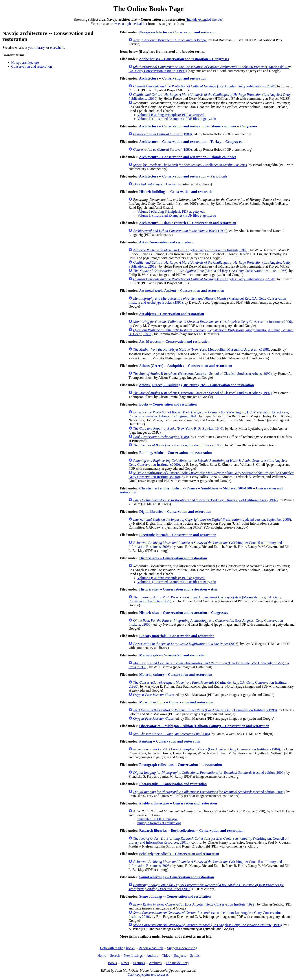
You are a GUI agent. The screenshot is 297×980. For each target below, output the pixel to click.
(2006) (171, 734)
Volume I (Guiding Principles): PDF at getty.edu (171, 115)
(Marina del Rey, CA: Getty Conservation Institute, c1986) (210, 271)
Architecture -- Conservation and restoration (173, 78)
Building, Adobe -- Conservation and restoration (176, 453)
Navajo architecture (25, 62)
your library (36, 48)
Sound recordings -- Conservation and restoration (177, 877)
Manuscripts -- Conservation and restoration (173, 655)
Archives (155, 963)
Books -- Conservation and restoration (168, 404)
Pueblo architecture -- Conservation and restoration (178, 803)
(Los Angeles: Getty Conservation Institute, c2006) (213, 322)
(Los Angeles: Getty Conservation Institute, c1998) (205, 710)
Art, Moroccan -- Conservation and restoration (174, 341)
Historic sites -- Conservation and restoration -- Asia (178, 589)
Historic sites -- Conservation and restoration (173, 558)
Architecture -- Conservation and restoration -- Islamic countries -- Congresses (198, 126)
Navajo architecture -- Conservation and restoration (178, 32)
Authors (152, 956)
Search (115, 956)
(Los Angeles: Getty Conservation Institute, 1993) (191, 250)
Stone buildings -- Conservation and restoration (175, 896)
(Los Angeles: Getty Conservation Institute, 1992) (194, 904)
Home (102, 956)
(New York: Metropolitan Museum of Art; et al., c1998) (201, 349)
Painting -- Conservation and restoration (170, 741)
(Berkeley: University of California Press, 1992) (205, 500)
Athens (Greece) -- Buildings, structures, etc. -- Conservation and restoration (196, 385)
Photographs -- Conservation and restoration (173, 784)
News (125, 963)
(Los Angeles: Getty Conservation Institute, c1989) (206, 749)
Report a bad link (151, 948)
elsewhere (57, 48)
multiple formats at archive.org (159, 823)
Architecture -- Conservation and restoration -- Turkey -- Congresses (191, 142)
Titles (166, 956)
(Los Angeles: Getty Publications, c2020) (204, 86)
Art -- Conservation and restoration (166, 242)
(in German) (156, 184)
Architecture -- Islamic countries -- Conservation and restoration (188, 223)
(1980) (162, 134)
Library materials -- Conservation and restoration (177, 636)
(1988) (161, 437)
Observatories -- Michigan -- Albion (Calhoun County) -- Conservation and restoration (204, 726)
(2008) (186, 644)
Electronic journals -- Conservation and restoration (178, 535)
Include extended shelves (204, 19)
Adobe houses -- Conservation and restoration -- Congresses (184, 59)
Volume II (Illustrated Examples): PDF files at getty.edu (177, 119)
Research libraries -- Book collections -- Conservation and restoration (191, 831)
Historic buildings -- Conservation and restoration (177, 192)
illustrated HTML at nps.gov (157, 819)
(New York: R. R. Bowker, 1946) (178, 428)
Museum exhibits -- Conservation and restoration (176, 702)
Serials (195, 956)
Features (139, 963)
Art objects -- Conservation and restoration (171, 314)
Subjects (180, 956)
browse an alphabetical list (128, 24)
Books (112, 963)
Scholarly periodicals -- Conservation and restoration (179, 854)
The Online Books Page (148, 9)
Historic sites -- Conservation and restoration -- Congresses (183, 613)
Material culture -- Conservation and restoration (176, 675)
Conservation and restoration (32, 66)
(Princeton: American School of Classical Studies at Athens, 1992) (202, 374)
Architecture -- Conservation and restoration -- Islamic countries (188, 157)
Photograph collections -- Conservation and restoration (181, 765)
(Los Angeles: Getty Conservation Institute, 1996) (207, 925)
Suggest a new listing (182, 948)
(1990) (180, 231)
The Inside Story (177, 963)
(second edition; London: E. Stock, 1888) (178, 445)
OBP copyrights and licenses (148, 974)
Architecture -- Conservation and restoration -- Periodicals (183, 176)
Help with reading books (117, 948)
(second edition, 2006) (209, 773)
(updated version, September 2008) (212, 519)
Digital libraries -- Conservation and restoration (175, 512)
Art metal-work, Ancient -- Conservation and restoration (182, 291)
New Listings (133, 956)
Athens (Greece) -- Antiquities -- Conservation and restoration (186, 366)
